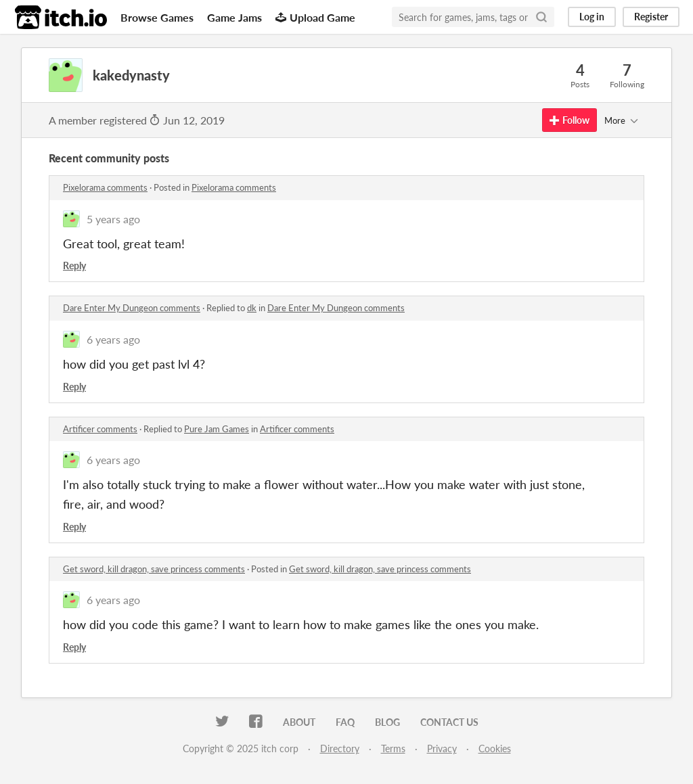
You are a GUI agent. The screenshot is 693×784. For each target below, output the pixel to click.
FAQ (345, 722)
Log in (592, 17)
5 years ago (113, 219)
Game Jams (234, 17)
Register (651, 17)
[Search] (541, 17)
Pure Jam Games (217, 429)
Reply (74, 266)
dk (252, 308)
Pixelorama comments (105, 187)
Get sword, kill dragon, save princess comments (154, 569)
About (299, 722)
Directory (340, 748)
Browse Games (157, 17)
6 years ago (113, 339)
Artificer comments (100, 429)
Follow (569, 120)
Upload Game (315, 17)
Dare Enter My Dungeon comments (132, 308)
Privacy (442, 748)
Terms (393, 748)
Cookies (495, 748)
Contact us (449, 722)
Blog (387, 722)
